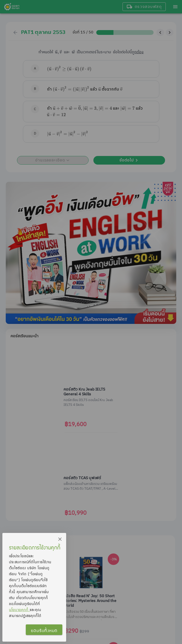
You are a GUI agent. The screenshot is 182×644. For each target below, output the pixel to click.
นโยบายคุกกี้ (19, 610)
